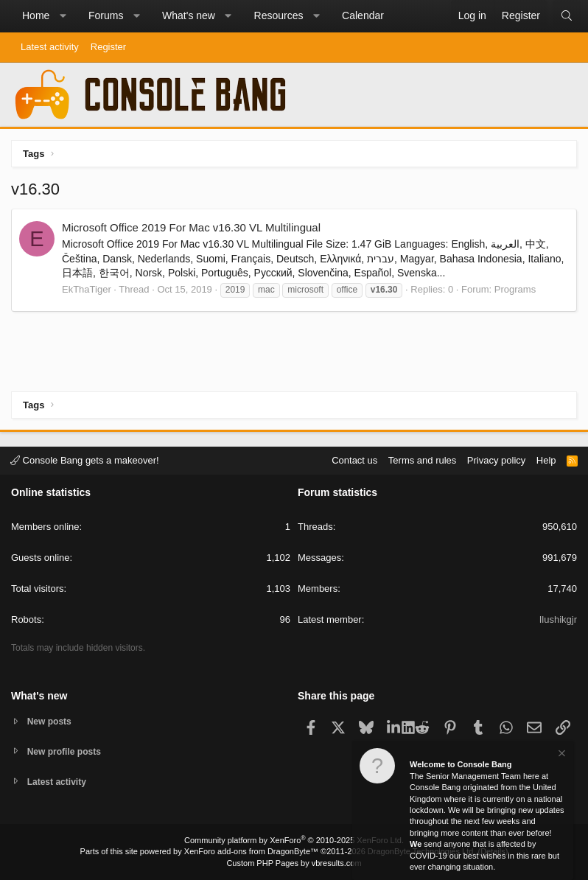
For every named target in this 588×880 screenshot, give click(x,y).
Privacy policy (496, 458)
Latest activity (50, 47)
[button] (63, 16)
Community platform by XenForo (294, 840)
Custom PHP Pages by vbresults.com (294, 863)
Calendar (363, 15)
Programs (515, 289)
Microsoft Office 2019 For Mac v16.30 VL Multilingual (191, 227)
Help (546, 458)
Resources (279, 15)
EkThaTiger (87, 289)
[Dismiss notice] (561, 755)
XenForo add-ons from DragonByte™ (251, 851)
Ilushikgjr (558, 618)
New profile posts (67, 750)
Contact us (354, 458)
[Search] (567, 16)
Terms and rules (422, 458)
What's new (189, 15)
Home (36, 15)
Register (108, 47)
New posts (51, 719)
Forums (106, 15)
